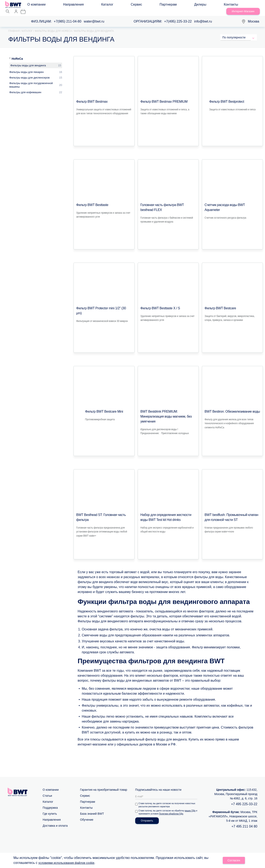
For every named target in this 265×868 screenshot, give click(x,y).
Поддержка (50, 803)
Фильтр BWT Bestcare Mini (104, 407)
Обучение (87, 815)
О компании (40, 5)
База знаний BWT (92, 809)
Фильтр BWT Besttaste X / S (158, 303)
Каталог (83, 5)
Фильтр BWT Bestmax (90, 97)
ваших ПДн (191, 806)
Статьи (47, 791)
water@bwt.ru (94, 16)
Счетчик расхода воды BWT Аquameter (232, 200)
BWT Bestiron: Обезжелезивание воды (229, 407)
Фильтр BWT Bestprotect (224, 97)
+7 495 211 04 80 (244, 821)
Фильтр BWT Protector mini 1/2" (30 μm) (103, 303)
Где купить (50, 809)
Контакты (154, 5)
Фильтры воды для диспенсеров (30, 73)
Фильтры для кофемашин (25, 87)
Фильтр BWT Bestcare (218, 303)
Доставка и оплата (55, 821)
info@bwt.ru (203, 16)
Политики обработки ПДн (174, 809)
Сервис (99, 5)
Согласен (234, 861)
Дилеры (137, 5)
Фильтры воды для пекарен (26, 67)
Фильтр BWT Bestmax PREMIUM (161, 97)
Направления (63, 5)
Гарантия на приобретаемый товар (104, 785)
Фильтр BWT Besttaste (90, 200)
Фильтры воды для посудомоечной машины (31, 80)
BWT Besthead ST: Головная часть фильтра (103, 510)
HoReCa (17, 54)
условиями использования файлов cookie (70, 863)
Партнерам (118, 5)
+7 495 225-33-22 (244, 799)
